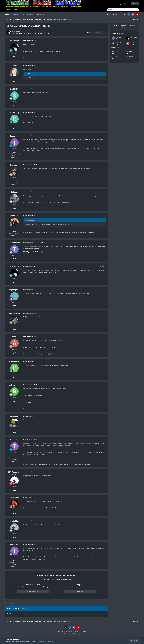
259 (15, 306)
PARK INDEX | (116, 14)
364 (15, 152)
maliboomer (14, 416)
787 (15, 259)
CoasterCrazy (14, 113)
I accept (134, 641)
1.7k (15, 329)
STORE (121, 14)
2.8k (15, 129)
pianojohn (14, 216)
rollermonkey (14, 385)
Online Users (31, 14)
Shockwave (14, 165)
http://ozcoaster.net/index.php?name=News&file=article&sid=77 (42, 51)
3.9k (15, 208)
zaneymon (14, 65)
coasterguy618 (14, 313)
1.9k (15, 82)
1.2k (15, 432)
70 (15, 105)
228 (15, 490)
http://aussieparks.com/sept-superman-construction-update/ (41, 347)
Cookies (84, 632)
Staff (23, 14)
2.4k (15, 401)
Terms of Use (8, 642)
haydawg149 (14, 290)
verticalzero (14, 498)
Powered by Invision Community (72, 634)
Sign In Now (80, 591)
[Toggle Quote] (26, 74)
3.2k (15, 181)
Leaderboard (41, 14)
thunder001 (14, 136)
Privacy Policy (68, 632)
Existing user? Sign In (123, 4)
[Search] (117, 10)
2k (15, 514)
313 (15, 57)
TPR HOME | (109, 14)
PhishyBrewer (14, 361)
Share (89, 32)
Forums (7, 14)
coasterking (14, 521)
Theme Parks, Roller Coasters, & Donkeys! (37, 33)
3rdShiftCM (14, 89)
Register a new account (33, 591)
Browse (9, 11)
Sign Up (135, 4)
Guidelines (15, 14)
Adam (14, 337)
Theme (60, 632)
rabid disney (17, 31)
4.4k (15, 378)
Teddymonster (14, 243)
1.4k (15, 232)
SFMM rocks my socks (14, 473)
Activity (16, 10)
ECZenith (14, 192)
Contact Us (77, 632)
